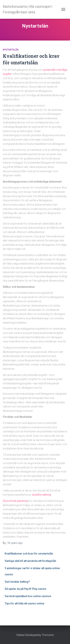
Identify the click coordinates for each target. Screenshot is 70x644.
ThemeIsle (48, 635)
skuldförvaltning (41, 495)
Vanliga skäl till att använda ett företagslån (30, 561)
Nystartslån (11, 50)
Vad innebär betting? (17, 582)
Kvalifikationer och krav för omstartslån (29, 554)
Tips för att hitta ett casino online (25, 603)
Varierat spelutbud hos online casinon (28, 596)
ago (15, 543)
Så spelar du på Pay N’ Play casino (25, 589)
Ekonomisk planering (15, 501)
